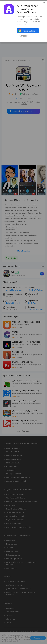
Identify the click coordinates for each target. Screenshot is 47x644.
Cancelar (23, 36)
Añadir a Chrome (30, 31)
